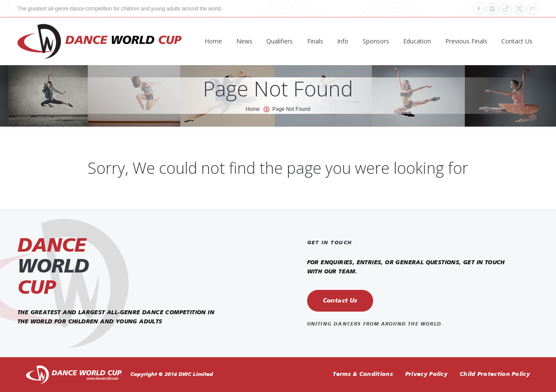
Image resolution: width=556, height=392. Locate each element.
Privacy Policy (426, 374)
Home (253, 109)
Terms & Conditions (363, 374)
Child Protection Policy (495, 374)
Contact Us (340, 301)
